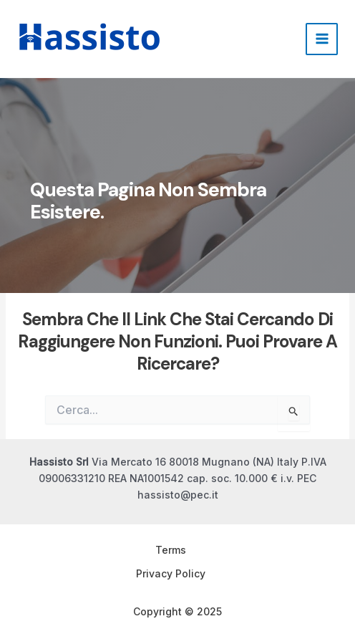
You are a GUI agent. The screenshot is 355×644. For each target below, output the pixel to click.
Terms (171, 550)
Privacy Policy (171, 573)
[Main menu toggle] (322, 39)
